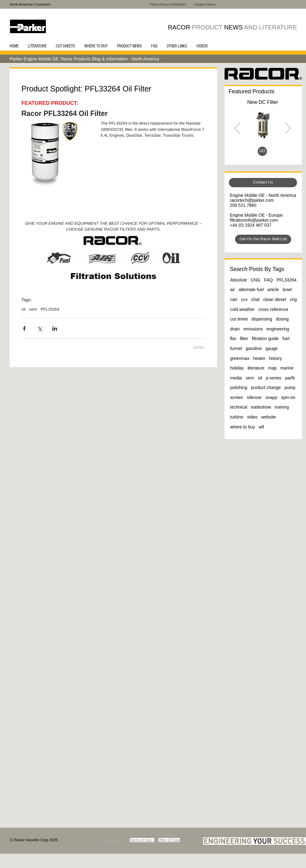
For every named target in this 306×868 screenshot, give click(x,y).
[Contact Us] (263, 183)
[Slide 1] (256, 152)
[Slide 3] (263, 152)
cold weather (242, 309)
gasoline (254, 348)
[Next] (288, 129)
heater (259, 358)
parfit (290, 378)
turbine (237, 417)
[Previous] (237, 129)
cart (234, 299)
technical (239, 407)
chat (255, 299)
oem (33, 309)
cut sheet (239, 319)
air (233, 290)
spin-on (288, 397)
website (268, 417)
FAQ (269, 280)
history (275, 358)
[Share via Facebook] (24, 328)
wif (261, 427)
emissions (253, 329)
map (272, 368)
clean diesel (275, 299)
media (236, 378)
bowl (287, 290)
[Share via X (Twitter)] (39, 328)
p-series (273, 378)
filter (244, 339)
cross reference (273, 309)
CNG (255, 280)
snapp (271, 397)
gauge (271, 348)
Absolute (238, 280)
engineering (278, 329)
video (252, 417)
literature (256, 368)
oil (23, 309)
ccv (244, 299)
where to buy (243, 427)
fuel (286, 339)
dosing (282, 319)
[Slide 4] (271, 152)
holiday (237, 368)
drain (235, 329)
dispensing (262, 319)
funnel (236, 348)
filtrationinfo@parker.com (254, 220)
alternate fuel (251, 290)
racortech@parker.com (252, 200)
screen (237, 397)
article (273, 290)
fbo (233, 339)
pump (290, 387)
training (282, 407)
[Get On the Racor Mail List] (263, 239)
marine (287, 368)
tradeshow (261, 407)
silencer (254, 397)
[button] (37, 46)
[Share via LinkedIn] (55, 328)
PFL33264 (50, 309)
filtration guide (265, 339)
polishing (239, 387)
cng (293, 299)
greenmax (240, 358)
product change (266, 387)
